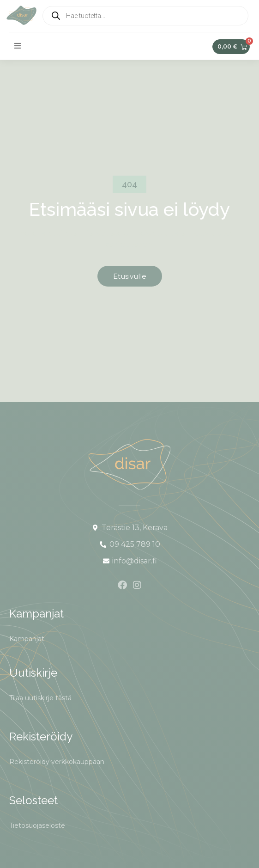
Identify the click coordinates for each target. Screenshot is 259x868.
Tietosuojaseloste (37, 825)
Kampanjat (27, 639)
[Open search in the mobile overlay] (145, 16)
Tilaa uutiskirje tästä (40, 698)
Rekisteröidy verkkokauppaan (57, 762)
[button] (18, 46)
